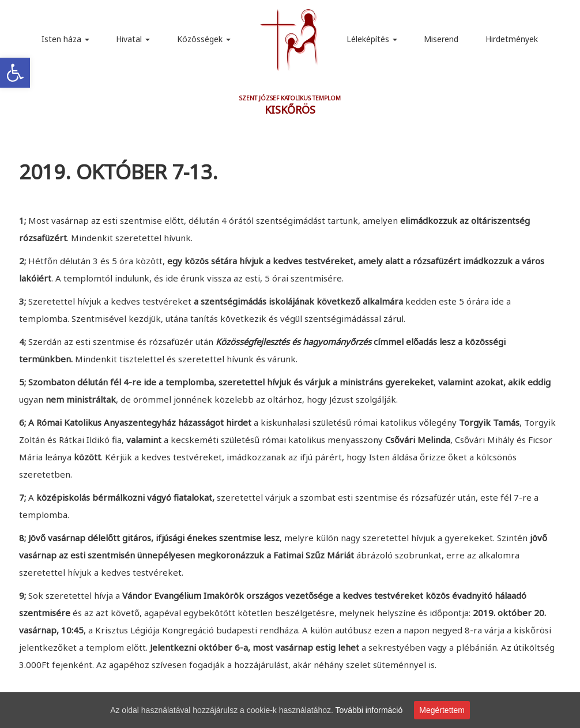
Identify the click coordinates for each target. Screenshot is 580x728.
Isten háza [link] (65, 39)
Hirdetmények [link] (512, 39)
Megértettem (442, 710)
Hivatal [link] (133, 39)
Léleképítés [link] (372, 39)
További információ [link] (369, 710)
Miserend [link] (441, 39)
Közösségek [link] (204, 39)
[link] (15, 73)
